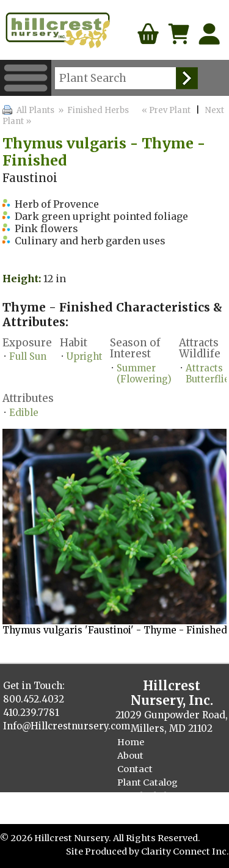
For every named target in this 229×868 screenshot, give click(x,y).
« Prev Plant (165, 110)
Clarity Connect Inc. (185, 852)
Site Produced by (104, 852)
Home (131, 742)
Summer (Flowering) (144, 374)
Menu (26, 78)
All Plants (35, 110)
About (130, 756)
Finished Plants (152, 796)
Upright (85, 356)
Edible (24, 413)
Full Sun (28, 356)
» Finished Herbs (93, 110)
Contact (135, 769)
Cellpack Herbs (151, 809)
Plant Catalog (147, 782)
